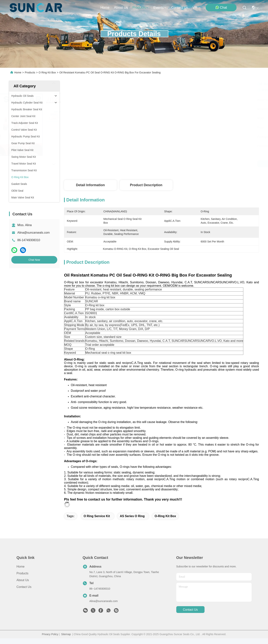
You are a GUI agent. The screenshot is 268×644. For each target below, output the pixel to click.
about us (121, 8)
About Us (23, 580)
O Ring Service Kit (97, 516)
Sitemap (66, 634)
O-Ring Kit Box (165, 516)
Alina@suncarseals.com (34, 233)
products (141, 8)
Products (30, 72)
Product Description (146, 185)
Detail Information (90, 185)
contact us (180, 8)
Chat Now (34, 260)
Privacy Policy (50, 634)
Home (105, 8)
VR (195, 8)
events (160, 8)
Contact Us (24, 587)
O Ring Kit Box (47, 72)
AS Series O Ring (132, 516)
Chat (221, 7)
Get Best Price (198, 164)
